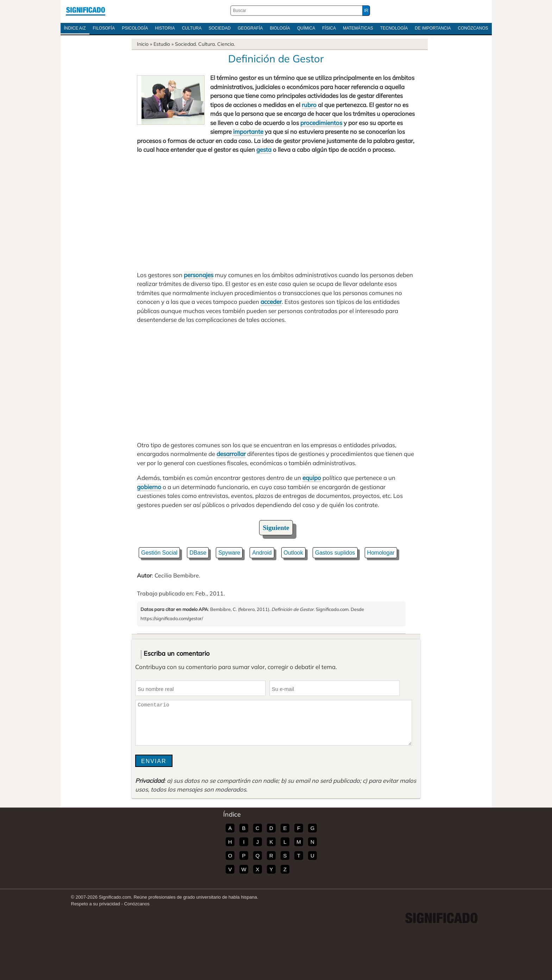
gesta (264, 149)
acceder (271, 302)
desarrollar (231, 454)
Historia (165, 28)
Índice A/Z (75, 28)
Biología (280, 28)
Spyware (229, 553)
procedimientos (321, 123)
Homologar (381, 553)
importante (248, 132)
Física (329, 28)
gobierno (149, 487)
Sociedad (219, 28)
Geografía (250, 28)
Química (306, 28)
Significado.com (86, 11)
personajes (199, 275)
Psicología (135, 28)
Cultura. (207, 44)
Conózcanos (473, 28)
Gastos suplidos (335, 553)
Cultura (192, 28)
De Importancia (433, 28)
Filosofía (104, 28)
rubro (309, 105)
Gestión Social (159, 553)
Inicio (143, 44)
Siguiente (276, 528)
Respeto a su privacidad (96, 904)
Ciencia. (226, 44)
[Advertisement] (276, 212)
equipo (312, 478)
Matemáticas (358, 28)
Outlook (293, 553)
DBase (198, 553)
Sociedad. (186, 44)
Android (262, 553)
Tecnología (394, 28)
